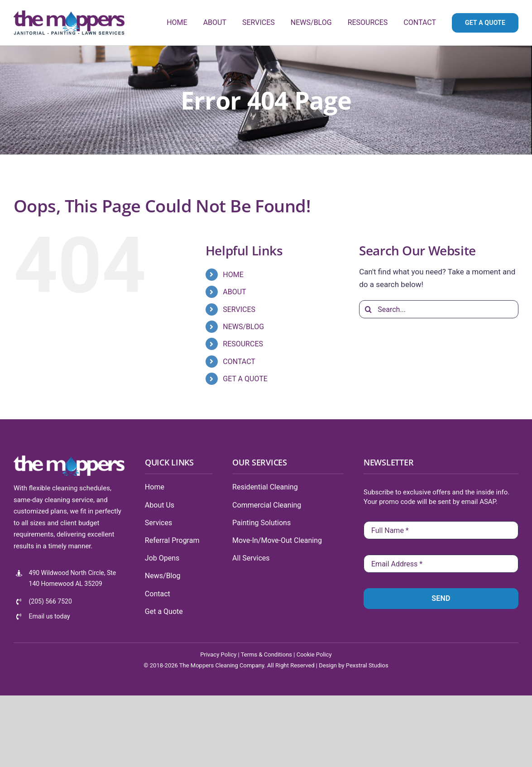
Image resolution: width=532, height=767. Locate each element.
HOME (233, 275)
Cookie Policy (314, 654)
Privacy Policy (218, 654)
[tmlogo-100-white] (69, 459)
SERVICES (239, 309)
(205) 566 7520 (50, 601)
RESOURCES (243, 344)
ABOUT (234, 292)
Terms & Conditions (266, 654)
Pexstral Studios (367, 665)
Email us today (50, 616)
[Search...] (439, 309)
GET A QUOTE (245, 379)
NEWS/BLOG (243, 327)
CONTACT (239, 362)
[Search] (368, 309)
